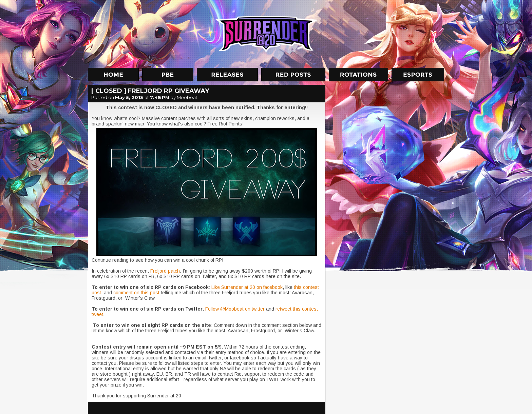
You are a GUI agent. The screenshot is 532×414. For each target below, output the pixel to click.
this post (151, 293)
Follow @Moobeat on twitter (235, 309)
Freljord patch (165, 271)
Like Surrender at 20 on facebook (247, 287)
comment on (127, 293)
